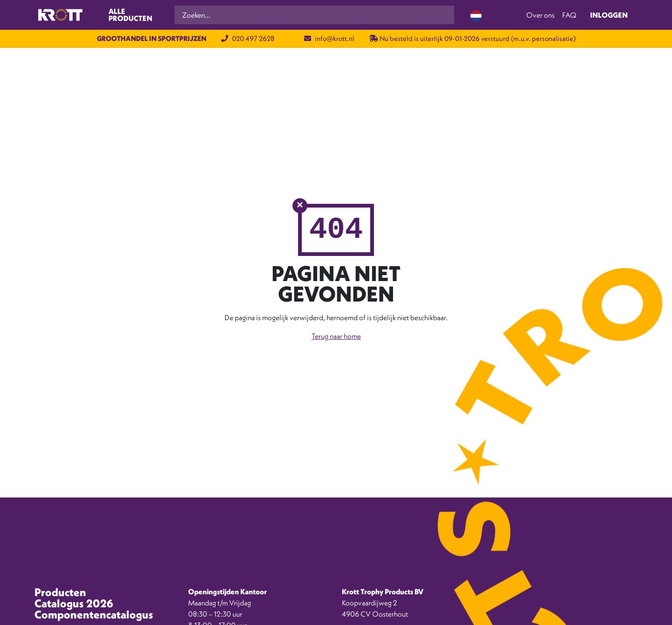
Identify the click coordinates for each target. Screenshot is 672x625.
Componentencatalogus (94, 614)
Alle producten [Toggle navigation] (130, 15)
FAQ (569, 15)
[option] (630, 618)
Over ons (540, 15)
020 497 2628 (248, 38)
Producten (60, 592)
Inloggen (609, 15)
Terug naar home (336, 336)
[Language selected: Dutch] (476, 15)
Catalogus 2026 (74, 603)
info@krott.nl (329, 38)
